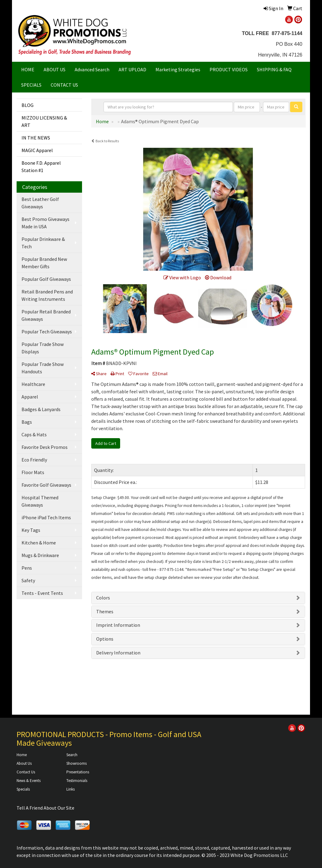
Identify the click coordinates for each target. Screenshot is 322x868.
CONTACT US (64, 85)
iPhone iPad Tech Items (46, 517)
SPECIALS (31, 85)
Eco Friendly (34, 460)
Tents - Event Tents (42, 593)
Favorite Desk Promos (45, 447)
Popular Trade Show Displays (43, 348)
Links (71, 789)
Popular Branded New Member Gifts (44, 263)
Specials (23, 789)
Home (22, 755)
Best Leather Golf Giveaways (40, 203)
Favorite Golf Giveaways (46, 485)
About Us (24, 763)
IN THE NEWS (36, 138)
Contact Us (26, 772)
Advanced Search (92, 69)
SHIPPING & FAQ (274, 69)
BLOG (27, 105)
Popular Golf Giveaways (46, 279)
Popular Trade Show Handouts (43, 368)
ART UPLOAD (132, 69)
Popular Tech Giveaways (47, 332)
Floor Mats (33, 472)
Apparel (30, 397)
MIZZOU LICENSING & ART (44, 121)
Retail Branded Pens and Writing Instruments (47, 295)
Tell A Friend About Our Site (45, 808)
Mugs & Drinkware (40, 555)
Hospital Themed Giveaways (40, 501)
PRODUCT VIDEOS (229, 69)
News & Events (29, 781)
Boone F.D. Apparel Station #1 (41, 167)
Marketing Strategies (178, 69)
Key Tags (31, 530)
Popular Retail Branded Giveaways (46, 315)
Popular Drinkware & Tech (43, 243)
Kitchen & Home (39, 543)
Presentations (78, 772)
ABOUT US (55, 69)
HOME (28, 69)
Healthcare (33, 384)
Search (72, 755)
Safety (28, 580)
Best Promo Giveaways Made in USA (45, 223)
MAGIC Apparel (37, 150)
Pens (27, 568)
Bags (27, 422)
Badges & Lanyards (41, 409)
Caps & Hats (34, 434)
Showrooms (77, 763)
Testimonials (77, 781)
